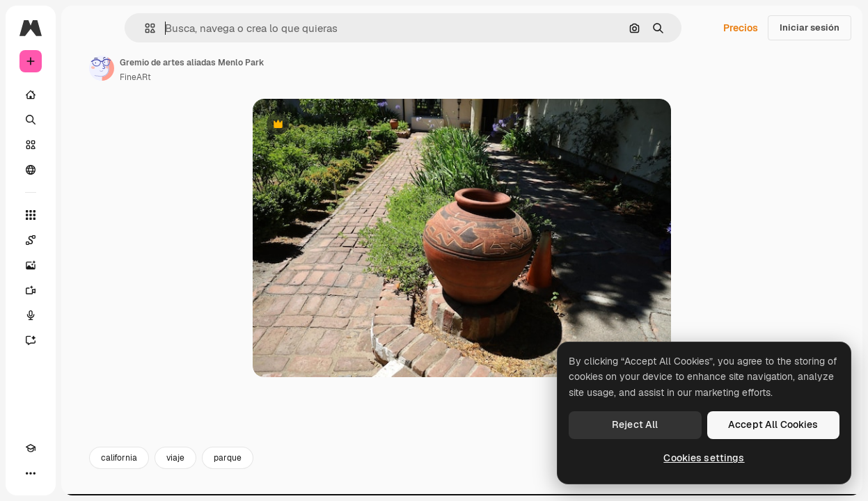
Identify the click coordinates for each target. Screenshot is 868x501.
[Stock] (31, 145)
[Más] (31, 473)
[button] (144, 28)
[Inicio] (31, 95)
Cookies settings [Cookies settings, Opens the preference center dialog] (704, 458)
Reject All (635, 424)
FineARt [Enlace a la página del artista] (135, 77)
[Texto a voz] (31, 315)
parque (228, 458)
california (119, 458)
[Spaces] (31, 240)
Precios (741, 28)
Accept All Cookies (773, 424)
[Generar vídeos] (31, 290)
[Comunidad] (31, 170)
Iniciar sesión (810, 27)
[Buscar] (31, 120)
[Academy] (31, 448)
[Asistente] (31, 340)
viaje (175, 458)
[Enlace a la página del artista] (102, 68)
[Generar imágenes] (31, 265)
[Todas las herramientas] (31, 215)
